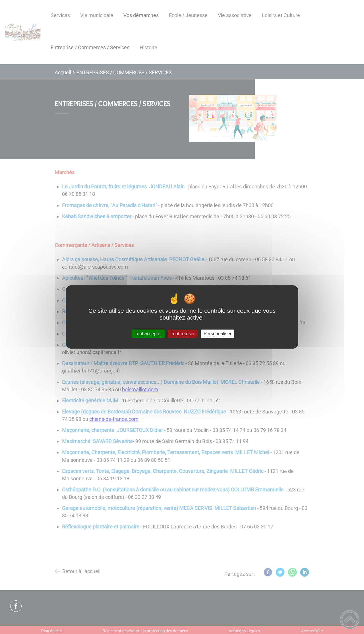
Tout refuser (183, 334)
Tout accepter (148, 334)
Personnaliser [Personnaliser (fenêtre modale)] (218, 334)
